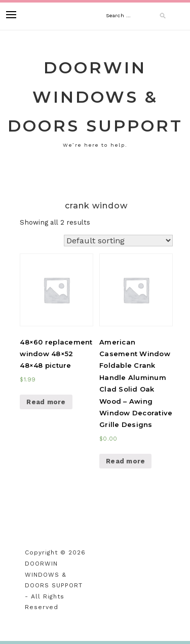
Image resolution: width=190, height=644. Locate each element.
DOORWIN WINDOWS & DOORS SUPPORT (95, 97)
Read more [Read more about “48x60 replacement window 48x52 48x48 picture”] (46, 402)
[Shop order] (118, 241)
